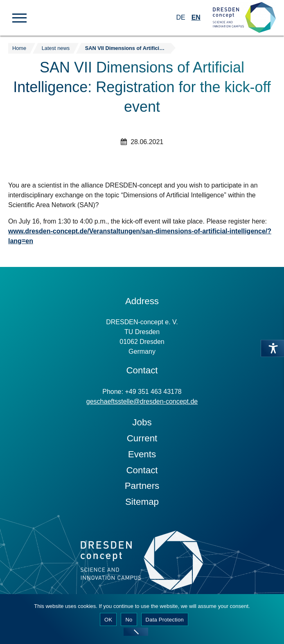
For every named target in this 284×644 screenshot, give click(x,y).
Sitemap (142, 502)
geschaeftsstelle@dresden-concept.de (142, 401)
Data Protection (165, 620)
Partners (142, 486)
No (129, 620)
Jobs (142, 422)
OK (108, 620)
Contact (142, 470)
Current (142, 438)
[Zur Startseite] (244, 18)
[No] (136, 632)
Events (142, 454)
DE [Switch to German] (180, 17)
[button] (19, 17)
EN (196, 17)
